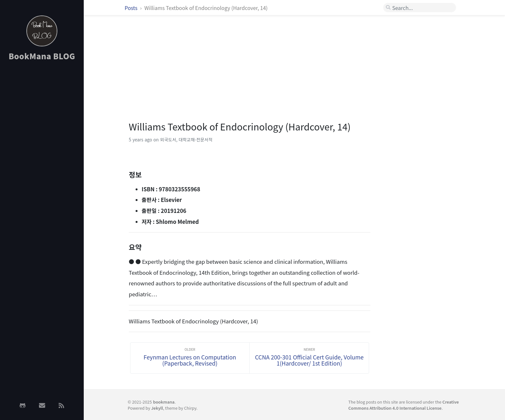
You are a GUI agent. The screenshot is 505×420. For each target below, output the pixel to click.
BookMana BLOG (42, 56)
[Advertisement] (42, 168)
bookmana (164, 402)
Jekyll (157, 408)
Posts (132, 8)
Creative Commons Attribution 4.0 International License (404, 405)
